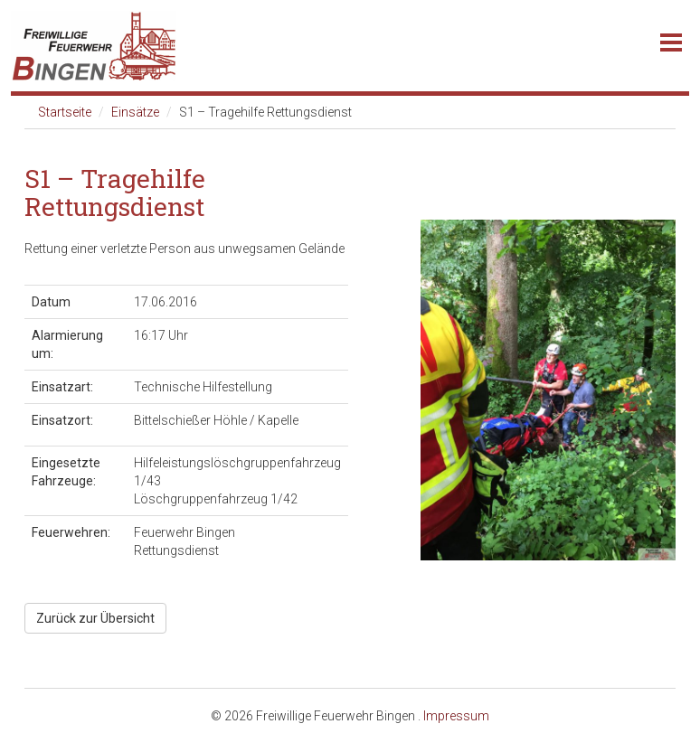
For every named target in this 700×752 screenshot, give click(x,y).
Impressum (456, 716)
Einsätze (135, 112)
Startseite (65, 112)
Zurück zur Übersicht (95, 618)
